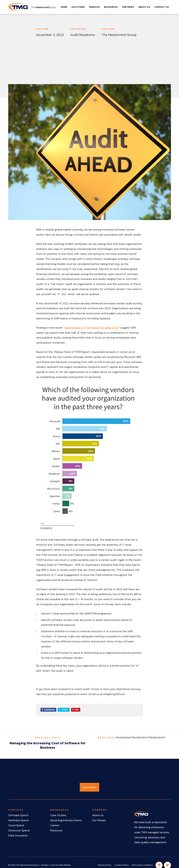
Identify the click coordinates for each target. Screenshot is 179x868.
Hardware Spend (18, 820)
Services (94, 7)
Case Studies (58, 815)
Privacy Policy (105, 865)
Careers (55, 825)
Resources (111, 7)
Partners (128, 7)
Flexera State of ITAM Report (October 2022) (92, 328)
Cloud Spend (16, 825)
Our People (99, 820)
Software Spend (18, 815)
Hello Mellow (65, 865)
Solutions (78, 7)
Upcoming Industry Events (66, 820)
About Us (144, 7)
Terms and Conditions (142, 865)
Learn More (89, 787)
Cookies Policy (121, 865)
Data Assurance (18, 835)
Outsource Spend (19, 830)
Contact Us (162, 7)
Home (64, 7)
